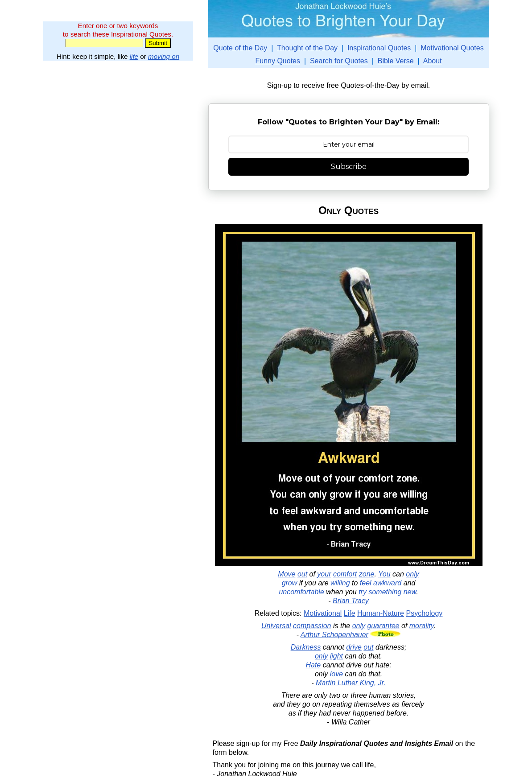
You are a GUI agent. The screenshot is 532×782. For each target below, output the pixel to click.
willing (340, 583)
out (302, 574)
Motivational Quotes (452, 48)
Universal (276, 626)
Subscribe (349, 167)
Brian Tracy (351, 601)
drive (354, 647)
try (363, 592)
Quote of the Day (240, 48)
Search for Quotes (339, 61)
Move (287, 574)
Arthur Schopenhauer (334, 635)
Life (350, 613)
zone (367, 574)
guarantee (383, 626)
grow (290, 583)
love (336, 674)
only (412, 574)
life (134, 56)
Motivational (323, 613)
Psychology (424, 613)
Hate (313, 665)
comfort (345, 574)
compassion (312, 626)
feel (366, 583)
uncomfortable (301, 592)
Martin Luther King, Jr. (351, 683)
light (336, 656)
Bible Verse (396, 61)
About (433, 61)
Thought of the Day (307, 48)
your (324, 574)
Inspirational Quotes (379, 48)
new (410, 592)
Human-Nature (381, 613)
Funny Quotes (278, 61)
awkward (387, 583)
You (384, 574)
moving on (164, 56)
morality (422, 626)
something (385, 592)
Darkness (306, 647)
